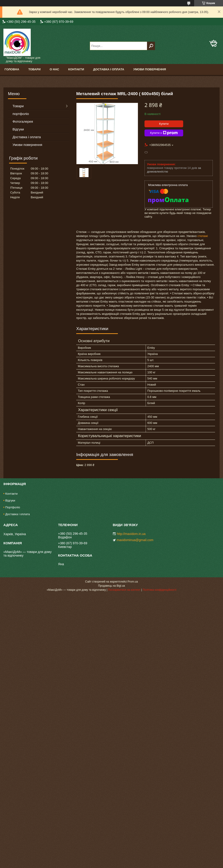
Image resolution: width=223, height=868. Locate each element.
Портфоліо (13, 507)
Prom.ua (133, 582)
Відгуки (18, 129)
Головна (12, 69)
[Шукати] (151, 46)
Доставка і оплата (109, 69)
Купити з (164, 133)
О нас (54, 69)
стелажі (203, 236)
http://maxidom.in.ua (131, 534)
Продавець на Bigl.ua (111, 586)
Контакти (76, 69)
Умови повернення (150, 69)
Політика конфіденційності (160, 590)
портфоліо (21, 114)
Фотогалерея (23, 121)
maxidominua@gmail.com (135, 540)
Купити (164, 124)
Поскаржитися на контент (124, 590)
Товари (34, 69)
